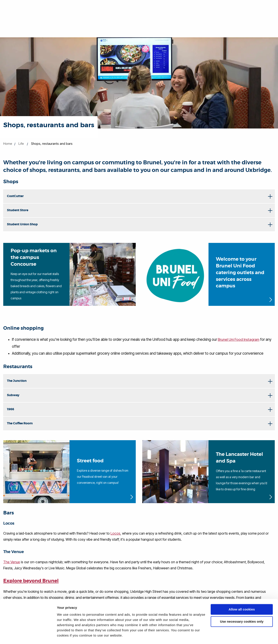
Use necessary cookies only (242, 610)
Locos (115, 533)
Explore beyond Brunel (31, 581)
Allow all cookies (242, 597)
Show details (67, 635)
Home (8, 144)
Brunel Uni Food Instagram (239, 339)
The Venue (12, 562)
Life (21, 144)
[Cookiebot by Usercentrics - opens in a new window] (28, 636)
